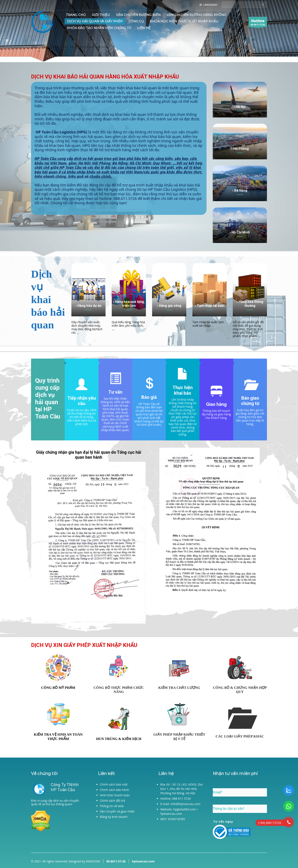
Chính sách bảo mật (114, 784)
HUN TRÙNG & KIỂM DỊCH (119, 739)
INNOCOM (93, 861)
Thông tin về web (112, 806)
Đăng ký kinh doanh (114, 817)
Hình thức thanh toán (115, 795)
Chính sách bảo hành (115, 790)
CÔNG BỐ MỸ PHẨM (58, 688)
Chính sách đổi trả (113, 801)
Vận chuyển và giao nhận (117, 811)
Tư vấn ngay (223, 822)
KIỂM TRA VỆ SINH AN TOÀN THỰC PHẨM (58, 737)
